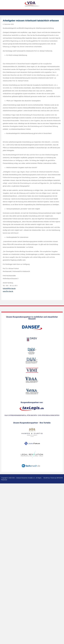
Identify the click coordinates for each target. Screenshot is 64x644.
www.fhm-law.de (8, 291)
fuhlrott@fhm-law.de (9, 288)
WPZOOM (60, 478)
